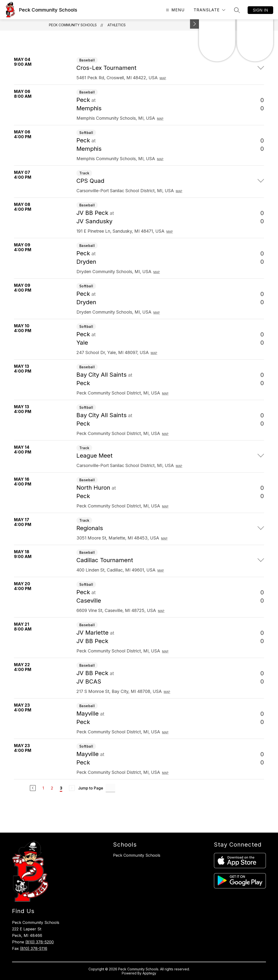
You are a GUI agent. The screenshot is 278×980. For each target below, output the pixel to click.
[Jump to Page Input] (110, 788)
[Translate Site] (209, 10)
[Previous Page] (33, 788)
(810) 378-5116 (34, 948)
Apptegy (149, 973)
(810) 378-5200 (40, 942)
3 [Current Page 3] (61, 788)
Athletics (117, 25)
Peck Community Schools (73, 25)
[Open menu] (175, 10)
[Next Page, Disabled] (72, 788)
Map (163, 78)
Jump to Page (91, 788)
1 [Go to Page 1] (43, 788)
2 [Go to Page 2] (52, 788)
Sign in (260, 10)
